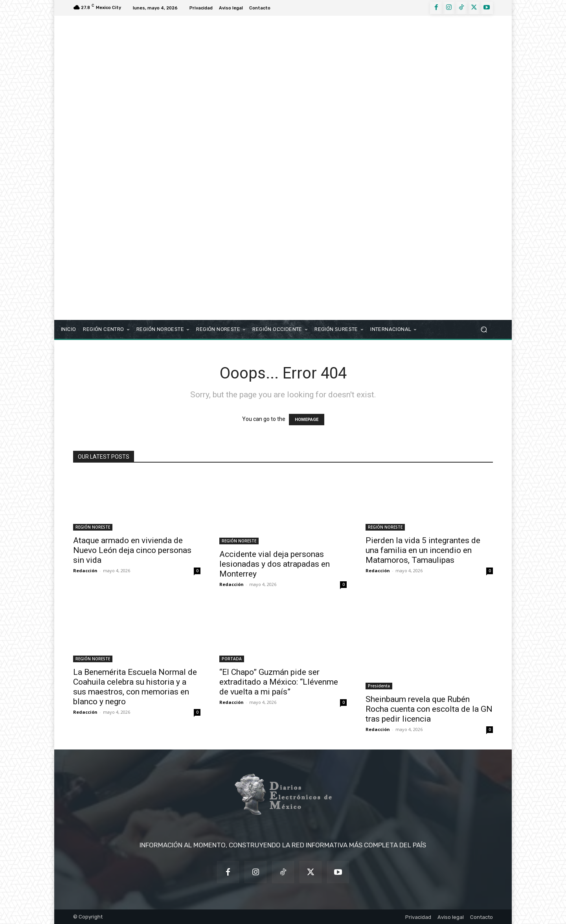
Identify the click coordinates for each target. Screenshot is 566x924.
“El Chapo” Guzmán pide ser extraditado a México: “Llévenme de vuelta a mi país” (279, 682)
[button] (484, 330)
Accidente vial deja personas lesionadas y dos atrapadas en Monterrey (275, 564)
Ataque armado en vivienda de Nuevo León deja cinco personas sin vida (132, 550)
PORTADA (232, 659)
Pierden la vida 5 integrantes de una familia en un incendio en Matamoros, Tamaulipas (423, 550)
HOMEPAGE (307, 420)
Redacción (85, 570)
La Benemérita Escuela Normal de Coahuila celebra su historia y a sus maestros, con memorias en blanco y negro (135, 687)
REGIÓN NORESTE (93, 527)
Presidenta (379, 686)
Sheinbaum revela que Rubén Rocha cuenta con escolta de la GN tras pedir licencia (429, 709)
